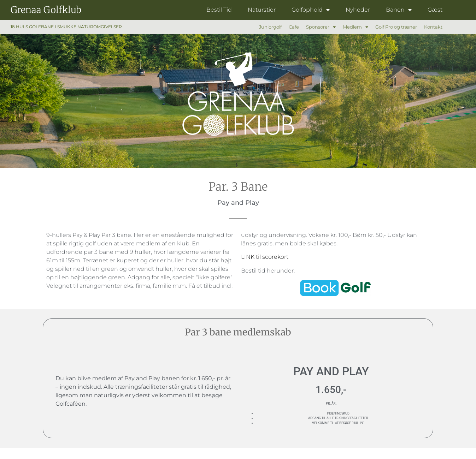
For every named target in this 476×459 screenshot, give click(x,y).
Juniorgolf (270, 27)
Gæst (435, 10)
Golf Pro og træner (396, 27)
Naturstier (262, 10)
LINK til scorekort (265, 257)
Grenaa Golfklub (46, 10)
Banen (399, 10)
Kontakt (433, 27)
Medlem (355, 27)
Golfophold (311, 10)
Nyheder (358, 10)
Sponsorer (321, 27)
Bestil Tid (219, 10)
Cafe (294, 27)
